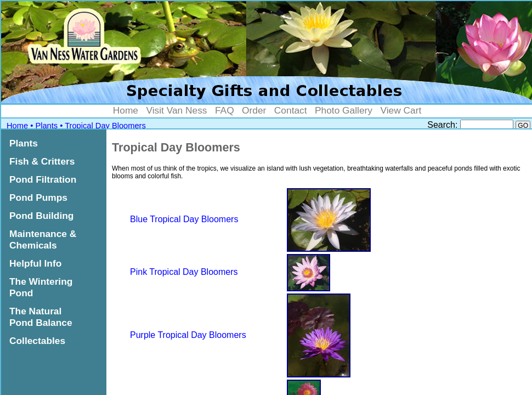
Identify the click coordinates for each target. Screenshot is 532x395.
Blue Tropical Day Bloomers (184, 219)
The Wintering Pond (41, 287)
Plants (46, 126)
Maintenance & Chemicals (43, 239)
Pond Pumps (38, 198)
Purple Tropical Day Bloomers (188, 335)
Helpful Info (35, 263)
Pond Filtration (43, 179)
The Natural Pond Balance (41, 317)
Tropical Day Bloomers (105, 126)
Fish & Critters (42, 161)
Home (126, 110)
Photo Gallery (344, 110)
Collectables (37, 341)
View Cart (401, 110)
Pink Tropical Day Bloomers (184, 272)
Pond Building (41, 216)
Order (254, 110)
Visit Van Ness (176, 110)
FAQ (225, 110)
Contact (291, 110)
